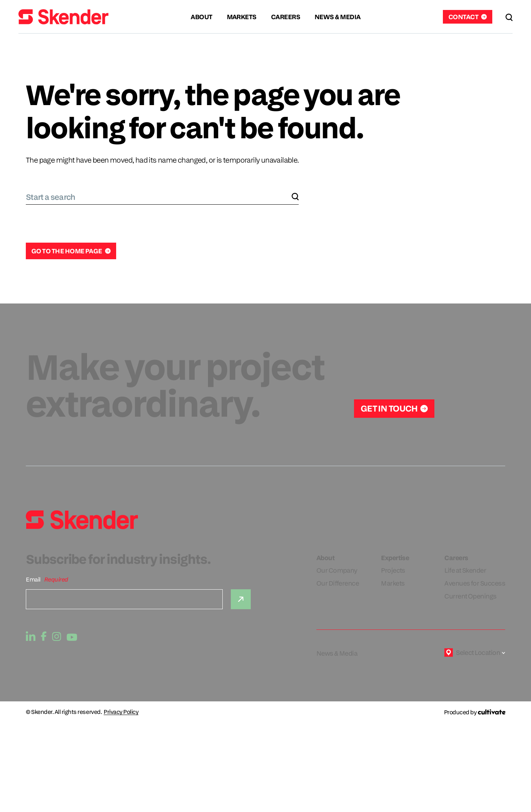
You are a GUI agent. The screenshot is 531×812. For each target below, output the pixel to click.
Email (33, 579)
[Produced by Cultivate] (475, 712)
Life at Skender (465, 570)
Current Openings (470, 596)
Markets (393, 583)
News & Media (337, 653)
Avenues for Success (475, 583)
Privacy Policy (121, 712)
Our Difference (338, 583)
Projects (393, 570)
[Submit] (241, 599)
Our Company (337, 570)
